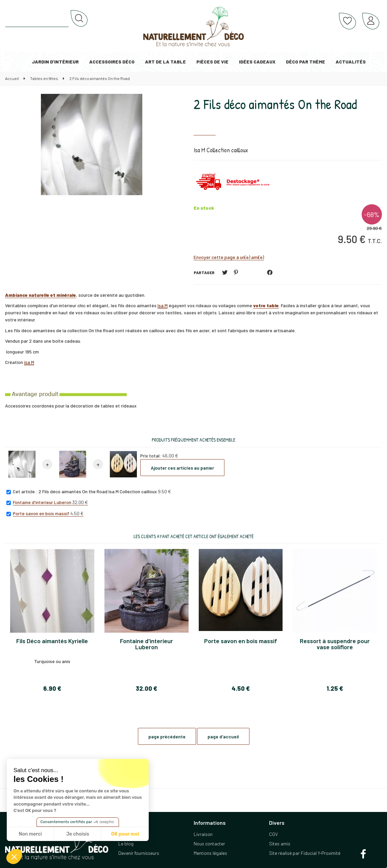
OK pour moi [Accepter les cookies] (125, 834)
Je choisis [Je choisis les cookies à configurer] (78, 834)
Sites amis (280, 844)
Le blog (126, 844)
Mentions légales (210, 853)
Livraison (203, 834)
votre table (266, 305)
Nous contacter (209, 844)
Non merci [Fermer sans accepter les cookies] (30, 834)
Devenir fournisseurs (139, 853)
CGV (273, 834)
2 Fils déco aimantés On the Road (275, 104)
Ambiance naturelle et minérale (41, 295)
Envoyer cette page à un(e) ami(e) (229, 257)
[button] (14, 857)
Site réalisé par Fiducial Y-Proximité (305, 853)
